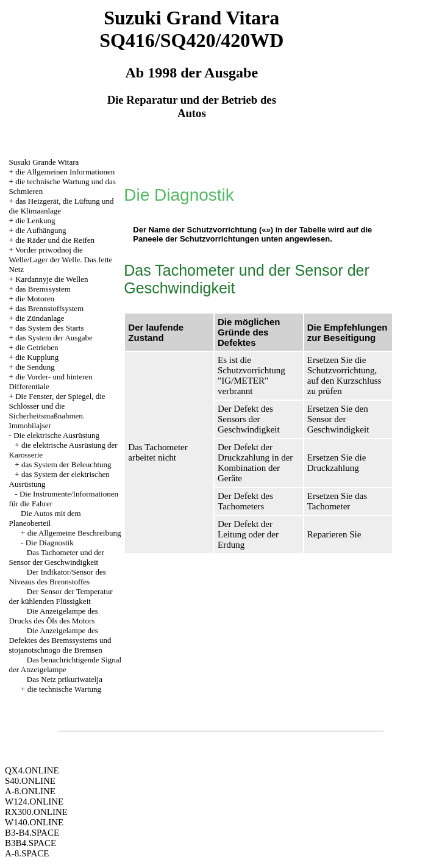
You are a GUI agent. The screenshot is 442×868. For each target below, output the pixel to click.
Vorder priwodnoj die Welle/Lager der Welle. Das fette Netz (61, 260)
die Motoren (35, 299)
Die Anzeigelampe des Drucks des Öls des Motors (54, 616)
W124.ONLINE (34, 802)
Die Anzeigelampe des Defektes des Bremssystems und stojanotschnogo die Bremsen (60, 640)
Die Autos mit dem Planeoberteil (45, 518)
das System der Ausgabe (54, 338)
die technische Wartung (64, 689)
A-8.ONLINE (30, 791)
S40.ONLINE (30, 781)
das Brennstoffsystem (49, 308)
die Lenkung (35, 221)
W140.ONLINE (34, 822)
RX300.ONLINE (36, 812)
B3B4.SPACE (30, 843)
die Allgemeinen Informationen (65, 172)
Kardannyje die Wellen (52, 279)
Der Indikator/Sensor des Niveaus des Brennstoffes (58, 577)
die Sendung (35, 367)
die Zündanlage (40, 318)
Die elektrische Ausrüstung (56, 435)
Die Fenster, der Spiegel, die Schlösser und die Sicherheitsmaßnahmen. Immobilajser (57, 411)
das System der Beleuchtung (66, 464)
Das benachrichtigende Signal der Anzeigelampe (65, 665)
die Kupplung (37, 357)
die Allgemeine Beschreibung (74, 533)
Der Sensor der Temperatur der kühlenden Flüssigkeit (61, 596)
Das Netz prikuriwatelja (65, 679)
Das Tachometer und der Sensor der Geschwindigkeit (57, 557)
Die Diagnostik (50, 543)
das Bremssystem (43, 289)
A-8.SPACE (27, 853)
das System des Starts (49, 328)
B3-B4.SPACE (32, 833)
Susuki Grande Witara (44, 162)
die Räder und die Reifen (55, 240)
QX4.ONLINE (32, 770)
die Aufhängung (41, 230)
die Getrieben (37, 347)
